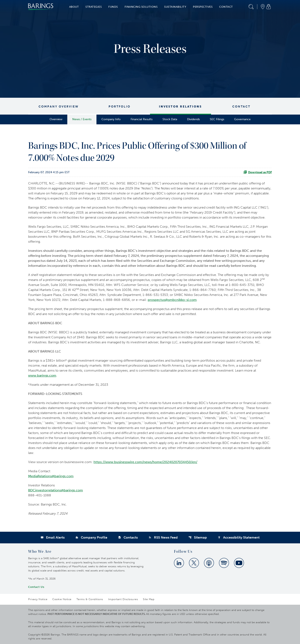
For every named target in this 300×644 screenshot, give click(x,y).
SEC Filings (217, 119)
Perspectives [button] (203, 7)
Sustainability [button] (175, 7)
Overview (56, 119)
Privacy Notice (38, 599)
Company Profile (91, 537)
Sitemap (198, 537)
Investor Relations (180, 107)
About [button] (74, 7)
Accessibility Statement (239, 537)
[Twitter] (194, 563)
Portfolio (119, 107)
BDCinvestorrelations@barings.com (56, 490)
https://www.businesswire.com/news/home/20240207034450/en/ (145, 462)
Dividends (193, 119)
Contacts (128, 537)
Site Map (149, 599)
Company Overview (59, 107)
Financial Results (142, 119)
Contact (241, 107)
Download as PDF (258, 172)
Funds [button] (113, 7)
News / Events (82, 119)
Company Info (111, 119)
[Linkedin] (179, 563)
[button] (251, 7)
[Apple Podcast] (209, 563)
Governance (242, 119)
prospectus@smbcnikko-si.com (172, 300)
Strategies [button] (94, 7)
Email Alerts (53, 537)
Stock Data (170, 119)
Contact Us (36, 587)
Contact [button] (226, 7)
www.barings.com (42, 375)
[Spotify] (224, 563)
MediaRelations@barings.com (51, 476)
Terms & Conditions (90, 599)
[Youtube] (239, 563)
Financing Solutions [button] (141, 7)
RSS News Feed (163, 537)
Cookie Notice (62, 599)
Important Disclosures (123, 599)
